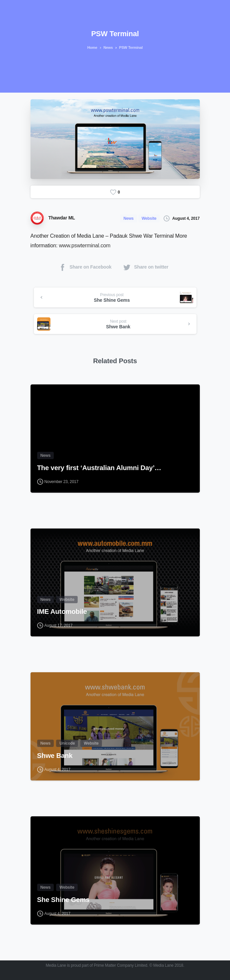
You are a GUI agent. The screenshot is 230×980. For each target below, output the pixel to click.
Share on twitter (146, 267)
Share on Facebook (85, 267)
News (107, 47)
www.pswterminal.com (84, 245)
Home (92, 47)
